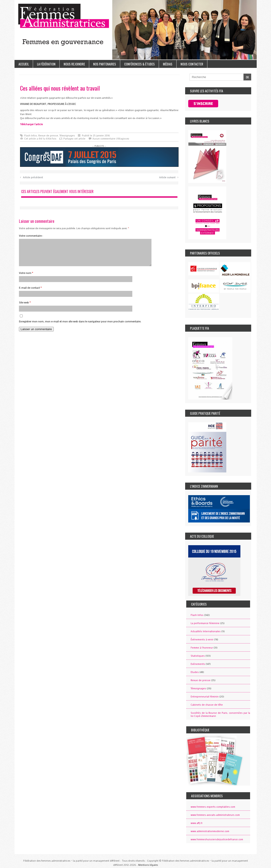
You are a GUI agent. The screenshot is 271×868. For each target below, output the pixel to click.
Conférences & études (139, 64)
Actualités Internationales (206, 631)
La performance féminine (205, 623)
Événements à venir (202, 639)
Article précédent (31, 177)
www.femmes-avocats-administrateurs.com (215, 815)
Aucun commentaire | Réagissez (111, 139)
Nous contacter (192, 64)
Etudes (195, 672)
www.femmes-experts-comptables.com (213, 807)
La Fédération (46, 64)
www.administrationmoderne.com (210, 831)
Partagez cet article (74, 139)
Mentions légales (148, 865)
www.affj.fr (197, 823)
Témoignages (67, 136)
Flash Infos (31, 136)
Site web (25, 308)
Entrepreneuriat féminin (205, 697)
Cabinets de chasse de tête (207, 705)
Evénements (198, 664)
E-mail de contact (30, 293)
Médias (168, 64)
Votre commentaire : (31, 236)
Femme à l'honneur (202, 648)
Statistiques (198, 656)
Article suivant (169, 177)
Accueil (24, 64)
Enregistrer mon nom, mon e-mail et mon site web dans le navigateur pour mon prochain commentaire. (80, 327)
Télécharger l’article (31, 124)
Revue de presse (48, 136)
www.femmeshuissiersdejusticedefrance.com (217, 839)
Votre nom (26, 278)
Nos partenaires (105, 64)
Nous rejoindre (74, 64)
